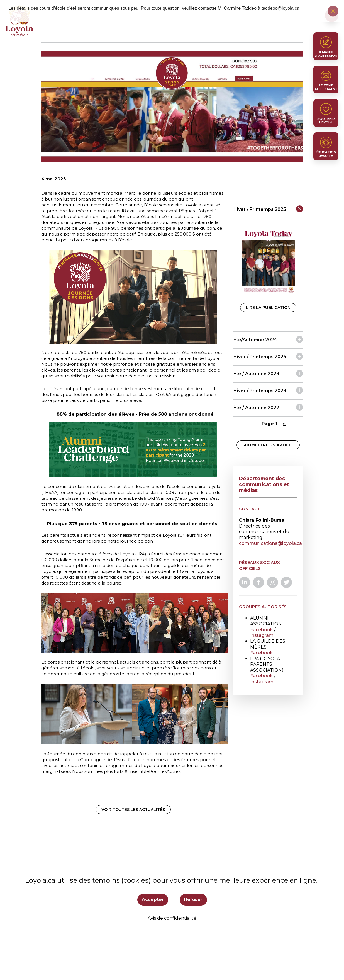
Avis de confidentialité (172, 918)
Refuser (193, 899)
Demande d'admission (326, 54)
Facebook (262, 630)
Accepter (153, 899)
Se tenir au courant (326, 87)
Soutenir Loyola (326, 121)
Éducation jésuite (326, 154)
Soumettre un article (268, 445)
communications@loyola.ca (270, 543)
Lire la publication (268, 308)
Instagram (262, 635)
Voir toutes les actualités (133, 810)
